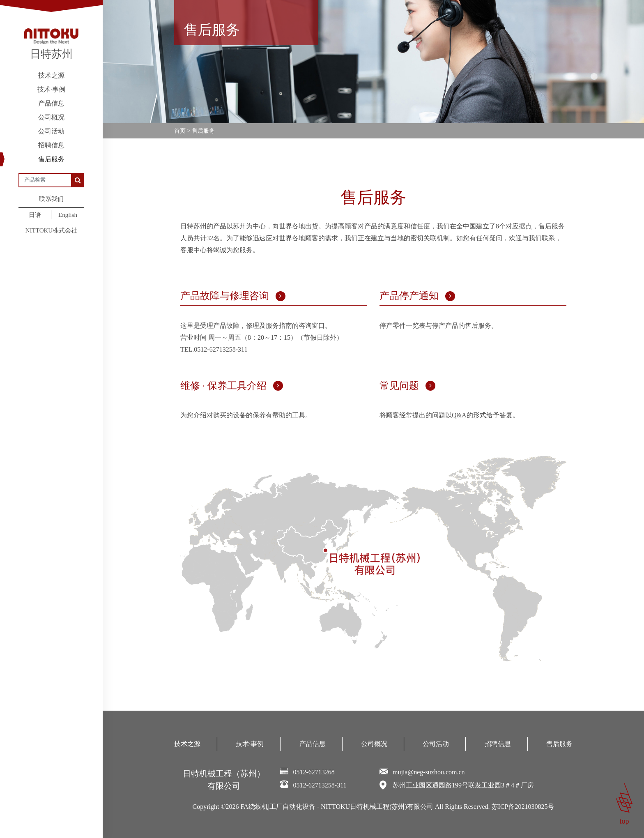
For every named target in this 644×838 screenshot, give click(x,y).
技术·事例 (51, 89)
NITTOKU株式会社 (51, 230)
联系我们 (51, 199)
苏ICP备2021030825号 (523, 807)
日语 (35, 215)
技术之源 (51, 75)
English (68, 215)
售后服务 (51, 159)
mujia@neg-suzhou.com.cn (429, 772)
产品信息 (51, 103)
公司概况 (51, 117)
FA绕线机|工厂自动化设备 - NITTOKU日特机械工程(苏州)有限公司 (337, 807)
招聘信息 (51, 145)
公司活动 (51, 131)
